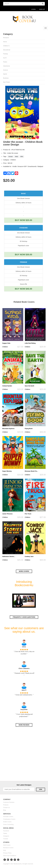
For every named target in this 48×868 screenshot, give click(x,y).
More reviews (24, 725)
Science (6, 70)
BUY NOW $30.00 (23, 255)
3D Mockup (23, 241)
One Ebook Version (23, 198)
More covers (24, 571)
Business (6, 78)
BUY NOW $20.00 (23, 220)
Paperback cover (23, 246)
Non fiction (7, 82)
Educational (7, 50)
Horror (5, 42)
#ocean (11, 157)
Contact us (6, 808)
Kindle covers (7, 822)
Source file (23, 284)
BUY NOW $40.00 (23, 289)
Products (6, 805)
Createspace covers (9, 819)
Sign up (42, 9)
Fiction (5, 62)
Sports (5, 74)
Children (5, 347)
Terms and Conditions (10, 856)
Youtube (6, 839)
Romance (6, 38)
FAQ (4, 850)
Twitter (5, 833)
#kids (17, 157)
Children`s (6, 46)
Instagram (6, 836)
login (33, 9)
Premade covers (8, 817)
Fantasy (6, 54)
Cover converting (8, 824)
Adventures (7, 66)
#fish (22, 157)
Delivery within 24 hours (23, 203)
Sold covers (7, 845)
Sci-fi (5, 58)
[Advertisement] (24, 756)
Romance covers (8, 848)
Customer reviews (9, 802)
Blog (4, 810)
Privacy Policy (7, 853)
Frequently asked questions (24, 617)
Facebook (6, 831)
